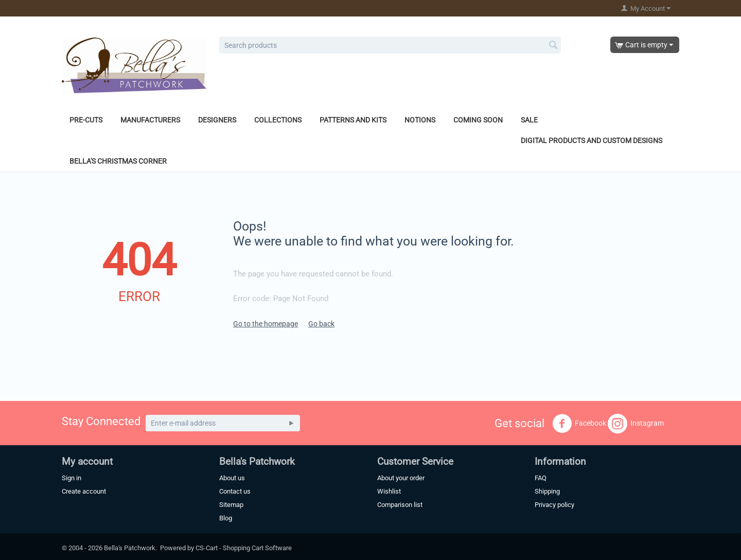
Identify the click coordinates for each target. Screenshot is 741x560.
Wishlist (389, 491)
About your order (401, 478)
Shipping (547, 491)
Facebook (579, 424)
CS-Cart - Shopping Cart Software (244, 548)
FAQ (541, 478)
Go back (321, 324)
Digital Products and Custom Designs (592, 141)
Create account (84, 491)
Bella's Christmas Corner (118, 161)
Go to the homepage (266, 324)
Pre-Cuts (86, 120)
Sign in (72, 478)
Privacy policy (554, 505)
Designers (217, 120)
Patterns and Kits (353, 120)
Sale (529, 120)
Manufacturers (150, 120)
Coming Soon (478, 120)
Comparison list (400, 505)
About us (232, 478)
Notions (420, 120)
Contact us (235, 491)
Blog (226, 518)
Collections (278, 120)
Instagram (636, 424)
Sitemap (231, 505)
